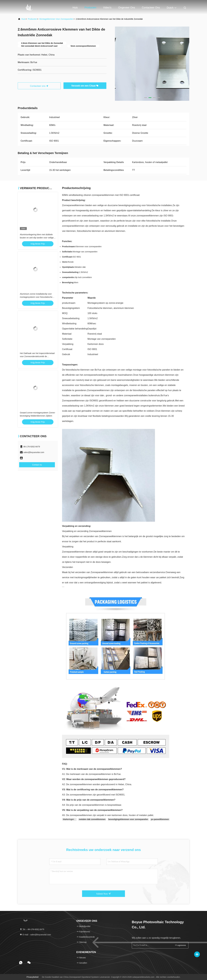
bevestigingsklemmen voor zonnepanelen (128, 819)
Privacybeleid (33, 977)
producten (32, 19)
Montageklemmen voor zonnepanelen (56, 19)
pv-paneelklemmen (160, 819)
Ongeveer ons (127, 8)
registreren (180, 945)
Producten (90, 8)
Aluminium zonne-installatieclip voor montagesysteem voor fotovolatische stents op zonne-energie (36, 297)
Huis (75, 8)
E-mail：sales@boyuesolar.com (35, 935)
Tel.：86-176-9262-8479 (32, 929)
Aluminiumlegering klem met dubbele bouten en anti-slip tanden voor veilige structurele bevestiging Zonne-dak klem (37, 238)
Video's (107, 8)
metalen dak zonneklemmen (92, 819)
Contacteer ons (151, 8)
